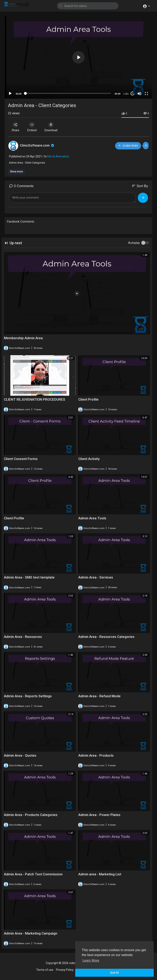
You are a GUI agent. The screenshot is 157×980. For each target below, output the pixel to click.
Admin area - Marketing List (100, 874)
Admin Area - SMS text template (29, 577)
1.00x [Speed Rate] (126, 94)
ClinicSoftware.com (37, 145)
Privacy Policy (65, 970)
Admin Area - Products (96, 755)
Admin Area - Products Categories (31, 815)
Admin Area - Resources (23, 637)
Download (51, 127)
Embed (32, 127)
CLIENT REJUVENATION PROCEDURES (35, 399)
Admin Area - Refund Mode (99, 696)
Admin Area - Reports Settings (28, 696)
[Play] (10, 94)
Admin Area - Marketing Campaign (31, 933)
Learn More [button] (91, 960)
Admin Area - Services (96, 577)
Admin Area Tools (92, 518)
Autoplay (134, 243)
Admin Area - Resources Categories (106, 637)
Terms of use (45, 970)
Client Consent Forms (21, 459)
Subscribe (128, 145)
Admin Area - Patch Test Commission (33, 874)
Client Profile (88, 399)
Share (16, 127)
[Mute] (139, 94)
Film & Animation (58, 156)
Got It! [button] (114, 973)
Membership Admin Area (23, 338)
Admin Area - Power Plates (99, 815)
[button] (146, 6)
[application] (78, 57)
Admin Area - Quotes (20, 755)
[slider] (68, 93)
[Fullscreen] (146, 94)
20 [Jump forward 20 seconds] (133, 94)
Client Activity (89, 459)
